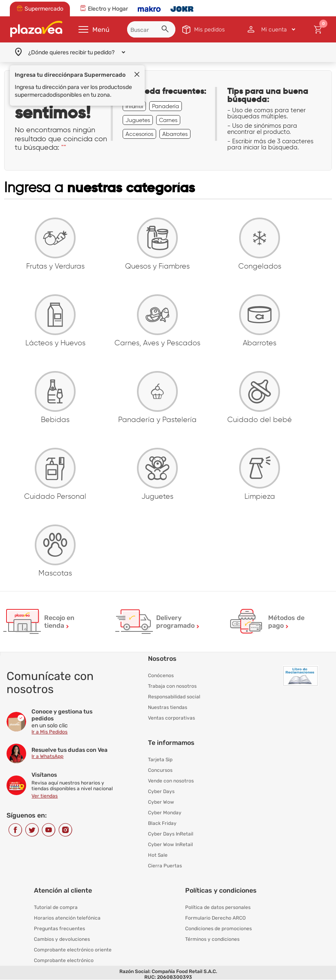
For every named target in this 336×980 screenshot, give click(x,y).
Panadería (166, 106)
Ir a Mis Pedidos (49, 732)
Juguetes (138, 120)
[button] (166, 30)
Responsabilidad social (174, 697)
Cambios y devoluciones (62, 939)
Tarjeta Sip (160, 760)
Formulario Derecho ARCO (215, 918)
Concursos (160, 770)
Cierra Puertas (165, 866)
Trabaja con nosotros (172, 686)
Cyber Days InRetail (171, 834)
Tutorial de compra (56, 907)
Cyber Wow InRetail (170, 844)
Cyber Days (161, 791)
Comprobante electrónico (64, 960)
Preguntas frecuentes (59, 929)
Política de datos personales (218, 907)
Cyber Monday (165, 813)
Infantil (134, 106)
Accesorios (139, 134)
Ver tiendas (45, 796)
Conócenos (161, 676)
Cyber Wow (161, 802)
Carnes (168, 120)
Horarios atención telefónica (67, 918)
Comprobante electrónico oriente (73, 950)
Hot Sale (158, 855)
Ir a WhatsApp (47, 756)
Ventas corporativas (171, 718)
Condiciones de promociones (218, 929)
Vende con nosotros (171, 781)
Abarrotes (175, 134)
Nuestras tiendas (168, 707)
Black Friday (162, 823)
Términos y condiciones (212, 939)
